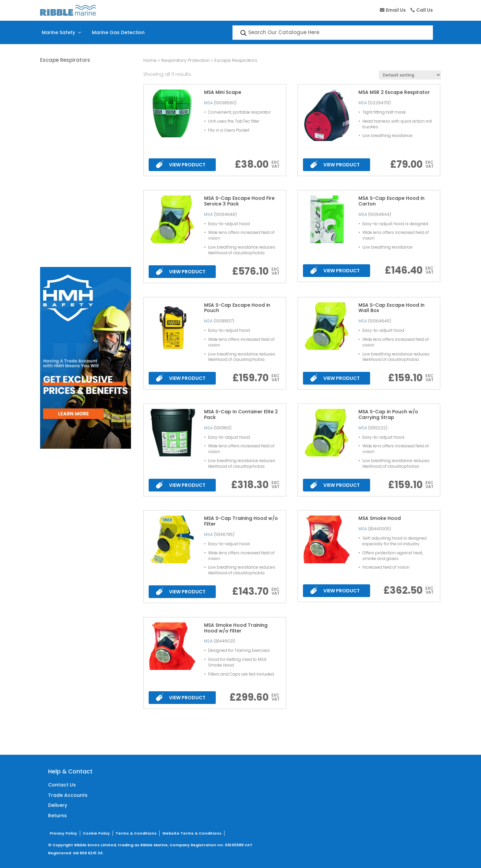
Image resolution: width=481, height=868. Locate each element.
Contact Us (62, 785)
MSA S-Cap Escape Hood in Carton (391, 201)
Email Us (396, 10)
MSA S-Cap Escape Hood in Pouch (237, 308)
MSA (208, 103)
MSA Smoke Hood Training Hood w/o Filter (236, 628)
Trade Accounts (68, 795)
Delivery (58, 805)
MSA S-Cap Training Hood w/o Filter (241, 521)
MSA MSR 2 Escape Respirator (394, 92)
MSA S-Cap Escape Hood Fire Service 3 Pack (239, 201)
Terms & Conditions (136, 833)
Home (150, 60)
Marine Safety (62, 32)
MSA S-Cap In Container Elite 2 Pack (241, 414)
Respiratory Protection (186, 60)
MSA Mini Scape (223, 92)
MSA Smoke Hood (380, 518)
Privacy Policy (63, 833)
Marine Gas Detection (118, 32)
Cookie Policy (96, 833)
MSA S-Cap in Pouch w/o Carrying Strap (388, 414)
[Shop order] (410, 75)
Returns (57, 816)
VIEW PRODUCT (181, 164)
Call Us (425, 10)
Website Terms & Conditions (192, 833)
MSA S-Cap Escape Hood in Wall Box (391, 308)
